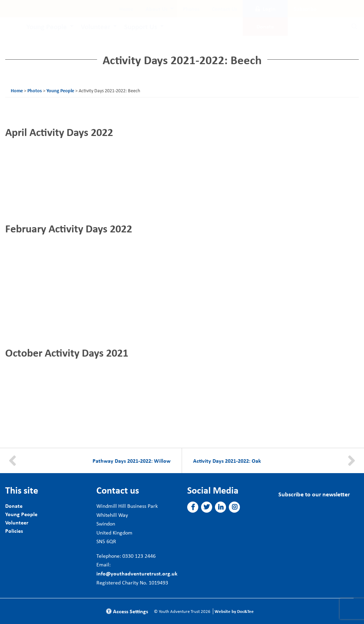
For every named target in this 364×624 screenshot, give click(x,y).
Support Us (141, 26)
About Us (157, 9)
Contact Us (224, 9)
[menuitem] (126, 9)
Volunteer (96, 26)
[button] (193, 507)
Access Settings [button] (127, 611)
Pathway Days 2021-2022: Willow (132, 461)
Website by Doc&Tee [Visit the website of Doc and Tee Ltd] (234, 611)
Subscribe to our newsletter (314, 494)
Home (126, 9)
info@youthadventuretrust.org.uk (137, 573)
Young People (47, 26)
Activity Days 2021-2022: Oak (227, 461)
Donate (14, 506)
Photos (191, 9)
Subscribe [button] (305, 9)
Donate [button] (265, 26)
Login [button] (265, 9)
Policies (14, 531)
